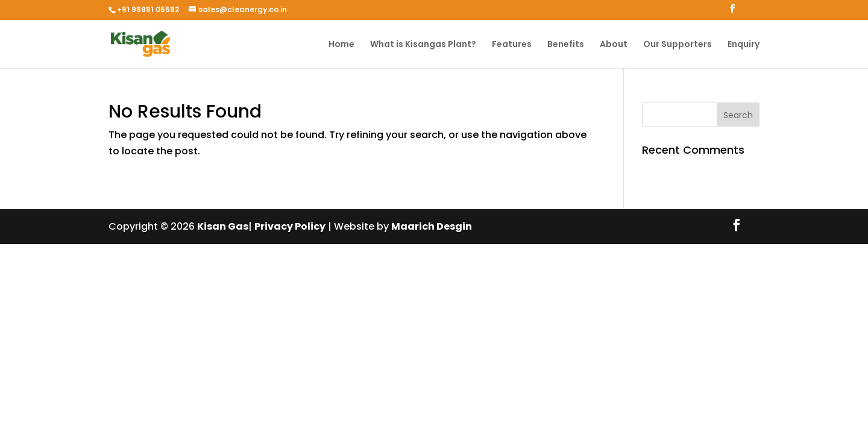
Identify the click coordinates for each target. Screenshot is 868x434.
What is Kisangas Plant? (423, 45)
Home (341, 45)
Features (512, 45)
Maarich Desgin (432, 226)
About (614, 45)
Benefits (566, 45)
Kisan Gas (223, 226)
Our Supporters (678, 45)
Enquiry (744, 45)
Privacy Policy (290, 226)
